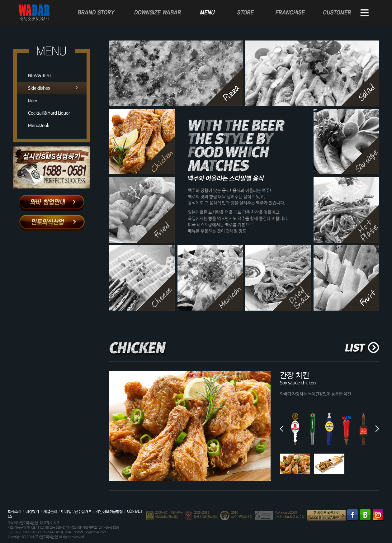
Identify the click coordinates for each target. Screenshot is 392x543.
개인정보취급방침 (109, 512)
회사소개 (14, 512)
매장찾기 (32, 512)
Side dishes (39, 88)
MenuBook (39, 126)
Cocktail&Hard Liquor (49, 113)
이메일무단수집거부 (76, 512)
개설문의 (50, 512)
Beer (33, 101)
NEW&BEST (40, 76)
